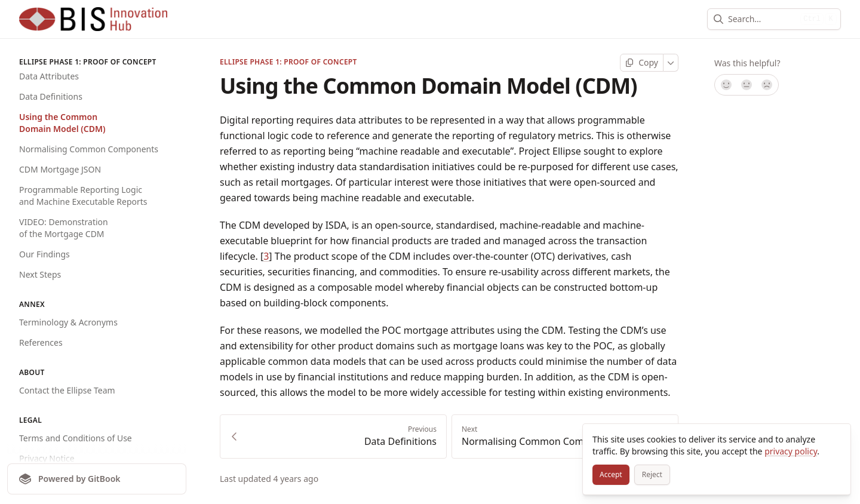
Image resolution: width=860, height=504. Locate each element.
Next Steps (40, 274)
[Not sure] (747, 85)
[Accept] (611, 475)
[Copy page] (642, 63)
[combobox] (762, 19)
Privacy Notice (47, 458)
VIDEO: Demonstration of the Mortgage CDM (64, 228)
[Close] (836, 438)
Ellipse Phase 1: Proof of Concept (288, 62)
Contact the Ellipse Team (67, 390)
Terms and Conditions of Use (76, 438)
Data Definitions (51, 96)
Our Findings (44, 254)
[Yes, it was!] (726, 85)
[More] (671, 63)
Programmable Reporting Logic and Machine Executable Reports (83, 196)
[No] (767, 85)
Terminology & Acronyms (68, 322)
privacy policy (791, 451)
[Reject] (652, 475)
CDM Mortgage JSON (60, 169)
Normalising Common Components (89, 149)
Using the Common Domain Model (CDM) (62, 123)
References (41, 342)
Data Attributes (49, 76)
